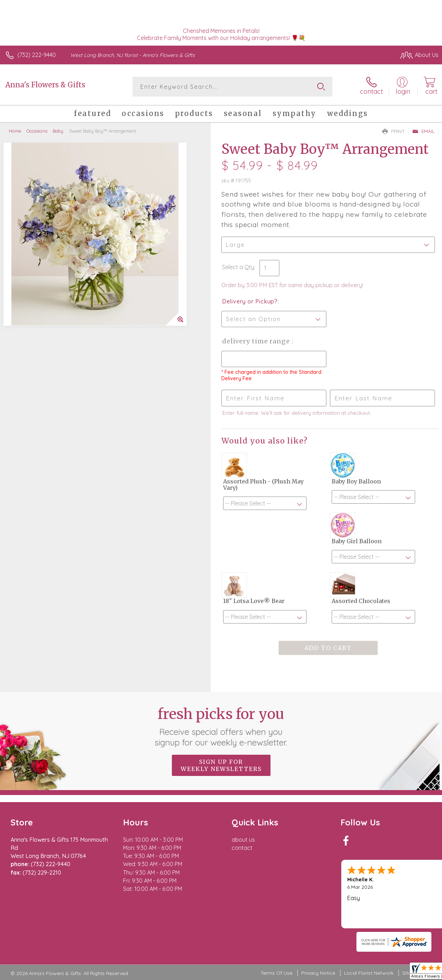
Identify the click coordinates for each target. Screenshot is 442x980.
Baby (58, 131)
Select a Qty (238, 267)
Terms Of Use (277, 973)
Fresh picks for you (221, 726)
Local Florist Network (369, 973)
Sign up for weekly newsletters (221, 765)
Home (15, 131)
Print (394, 131)
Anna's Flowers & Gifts (45, 85)
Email (423, 131)
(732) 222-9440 (37, 55)
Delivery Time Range (257, 341)
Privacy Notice (318, 973)
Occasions (37, 131)
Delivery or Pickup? (250, 301)
